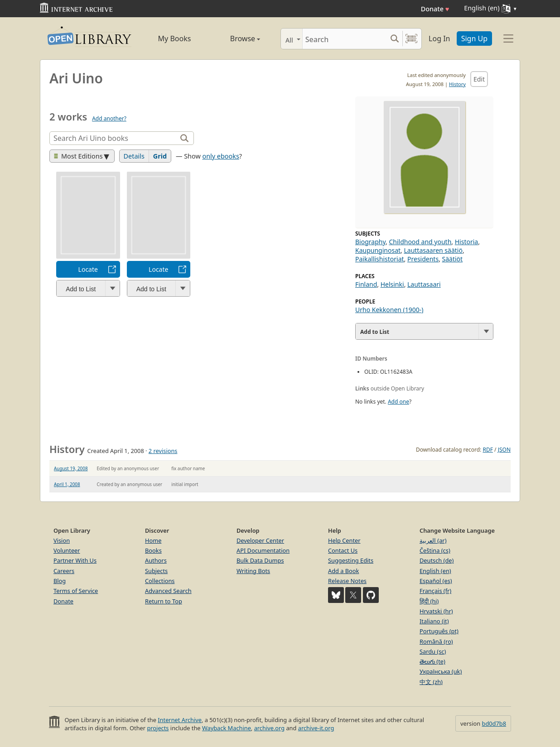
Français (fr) (435, 591)
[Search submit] (394, 39)
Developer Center (260, 540)
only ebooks (220, 156)
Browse (235, 39)
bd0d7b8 (494, 723)
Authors (156, 560)
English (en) (435, 571)
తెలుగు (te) (432, 661)
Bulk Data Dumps (260, 560)
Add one (398, 402)
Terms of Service (76, 591)
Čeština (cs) (435, 550)
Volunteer (67, 550)
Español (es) (436, 581)
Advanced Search (168, 591)
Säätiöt (453, 259)
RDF (488, 450)
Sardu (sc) (433, 651)
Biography (370, 242)
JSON (504, 450)
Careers (64, 571)
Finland (366, 284)
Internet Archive (180, 720)
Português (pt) (439, 631)
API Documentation (263, 550)
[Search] (345, 39)
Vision (62, 540)
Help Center (344, 540)
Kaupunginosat (378, 250)
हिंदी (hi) (429, 601)
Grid (160, 156)
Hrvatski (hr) (436, 611)
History (457, 84)
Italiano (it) (434, 621)
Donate (435, 9)
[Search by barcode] (411, 39)
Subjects (156, 571)
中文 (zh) (431, 682)
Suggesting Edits (351, 560)
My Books (175, 39)
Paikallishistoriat (380, 259)
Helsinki (392, 284)
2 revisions (163, 451)
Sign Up (474, 39)
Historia (466, 242)
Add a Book (343, 571)
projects (158, 728)
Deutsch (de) (437, 560)
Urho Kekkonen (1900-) (389, 310)
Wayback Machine (227, 728)
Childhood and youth (420, 242)
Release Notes (347, 581)
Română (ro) (436, 641)
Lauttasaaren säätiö (433, 250)
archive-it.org (316, 728)
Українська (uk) (441, 671)
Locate (88, 269)
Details (134, 156)
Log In (439, 39)
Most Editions (78, 156)
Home (153, 540)
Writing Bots (253, 571)
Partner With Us (75, 560)
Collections (160, 581)
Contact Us (343, 550)
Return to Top (164, 601)
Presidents (423, 259)
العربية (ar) (433, 540)
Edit (479, 79)
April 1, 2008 (67, 484)
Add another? (109, 118)
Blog (60, 581)
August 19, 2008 (71, 468)
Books (153, 550)
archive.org (269, 728)
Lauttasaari (424, 284)
